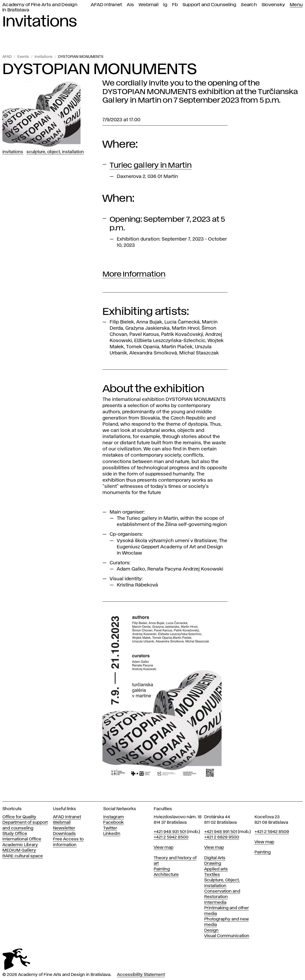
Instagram (114, 817)
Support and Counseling (209, 5)
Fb (175, 5)
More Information (134, 274)
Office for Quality (19, 817)
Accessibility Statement (141, 975)
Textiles (212, 875)
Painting (162, 869)
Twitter (110, 828)
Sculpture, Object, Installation (55, 152)
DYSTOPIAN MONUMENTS (81, 57)
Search (249, 5)
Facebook (113, 823)
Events (23, 57)
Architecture (166, 875)
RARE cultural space (23, 856)
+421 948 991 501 (221, 832)
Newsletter (64, 828)
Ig (165, 5)
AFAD (7, 57)
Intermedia (215, 903)
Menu (296, 5)
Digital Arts (215, 858)
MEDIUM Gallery (19, 850)
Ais (130, 5)
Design (211, 930)
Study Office (15, 834)
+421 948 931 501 (170, 832)
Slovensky (273, 5)
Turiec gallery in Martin (151, 165)
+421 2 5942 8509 (272, 832)
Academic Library (20, 845)
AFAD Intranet (106, 5)
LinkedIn (112, 834)
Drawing (213, 864)
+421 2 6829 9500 (222, 837)
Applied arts (216, 869)
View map (164, 848)
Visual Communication (227, 936)
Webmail (149, 5)
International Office (22, 839)
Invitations (43, 57)
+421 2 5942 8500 (171, 837)
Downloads (64, 834)
